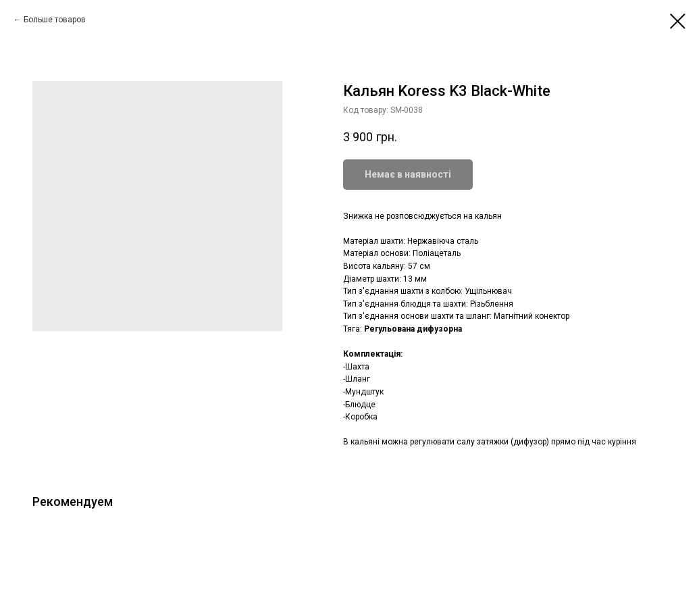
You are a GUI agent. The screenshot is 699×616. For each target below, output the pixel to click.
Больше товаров (55, 20)
